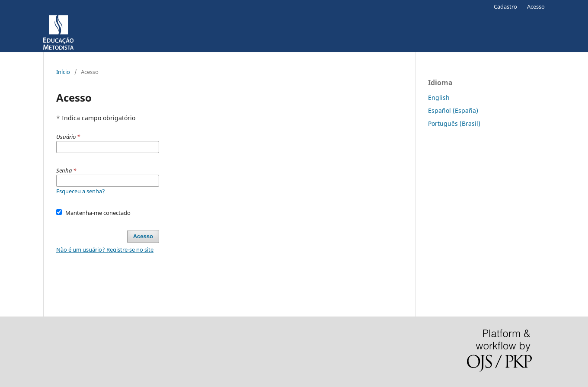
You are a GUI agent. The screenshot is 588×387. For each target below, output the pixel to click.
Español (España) (453, 110)
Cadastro (505, 6)
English (439, 98)
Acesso (536, 6)
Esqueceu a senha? (81, 191)
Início (63, 72)
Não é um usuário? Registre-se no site (105, 249)
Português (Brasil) (454, 123)
